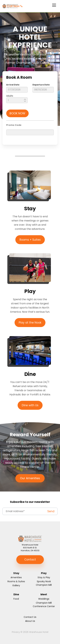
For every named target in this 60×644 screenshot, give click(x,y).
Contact (30, 560)
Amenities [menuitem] (16, 577)
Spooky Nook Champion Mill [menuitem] (44, 583)
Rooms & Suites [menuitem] (16, 581)
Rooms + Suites (30, 240)
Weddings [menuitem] (44, 599)
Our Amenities (30, 478)
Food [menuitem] (16, 599)
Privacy (16, 632)
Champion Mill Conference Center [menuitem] (44, 605)
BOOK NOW (17, 113)
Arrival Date (13, 85)
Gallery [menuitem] (16, 585)
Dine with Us (30, 405)
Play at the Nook (30, 323)
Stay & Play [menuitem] (44, 577)
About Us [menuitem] (30, 621)
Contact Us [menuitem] (30, 617)
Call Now (13, 6)
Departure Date (41, 85)
